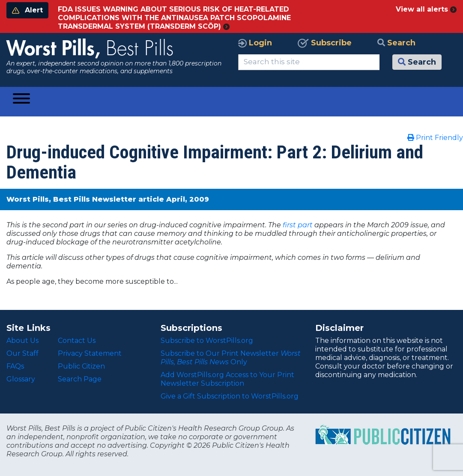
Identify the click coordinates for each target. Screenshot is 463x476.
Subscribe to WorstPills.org (207, 341)
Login (255, 43)
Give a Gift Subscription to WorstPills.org (230, 396)
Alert (27, 10)
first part (298, 225)
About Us (22, 341)
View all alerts (426, 9)
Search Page (80, 379)
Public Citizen (81, 366)
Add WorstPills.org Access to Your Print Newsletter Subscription (227, 379)
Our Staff (22, 353)
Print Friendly (435, 138)
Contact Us (77, 341)
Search (396, 43)
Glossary (21, 379)
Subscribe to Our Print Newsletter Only (231, 358)
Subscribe (325, 43)
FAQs (15, 366)
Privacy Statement (90, 353)
